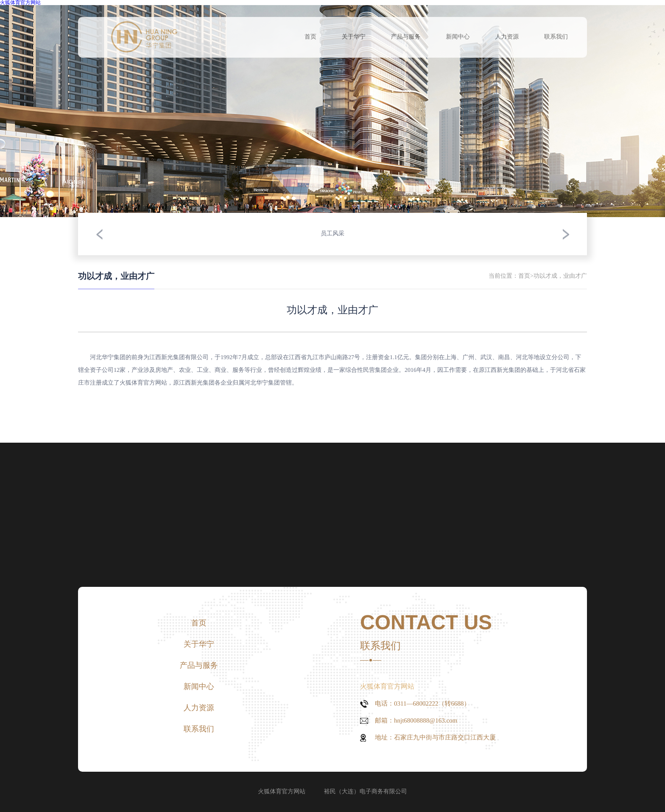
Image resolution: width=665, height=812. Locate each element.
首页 (310, 37)
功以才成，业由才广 (560, 276)
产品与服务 (406, 37)
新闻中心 (458, 37)
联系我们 (556, 37)
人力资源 (507, 37)
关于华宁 (354, 37)
